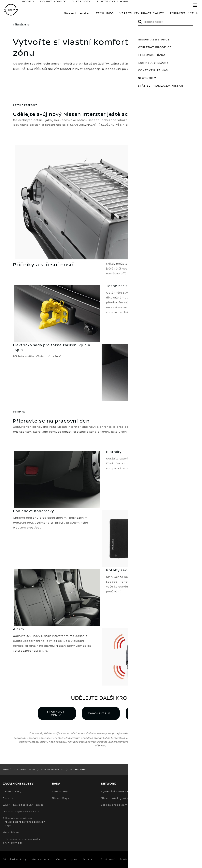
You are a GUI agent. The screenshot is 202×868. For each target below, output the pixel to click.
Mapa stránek (41, 859)
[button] (195, 5)
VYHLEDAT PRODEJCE (144, 713)
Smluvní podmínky (160, 859)
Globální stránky (15, 859)
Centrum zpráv (67, 859)
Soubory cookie (131, 859)
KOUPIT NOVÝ (49, 3)
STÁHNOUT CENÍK (56, 713)
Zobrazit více (182, 13)
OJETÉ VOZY (79, 3)
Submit (176, 22)
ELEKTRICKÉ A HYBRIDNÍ (114, 3)
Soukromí (108, 859)
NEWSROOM (184, 78)
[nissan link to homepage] (11, 10)
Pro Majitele (154, 3)
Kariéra (88, 859)
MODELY (26, 3)
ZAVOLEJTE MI (100, 713)
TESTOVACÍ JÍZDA (188, 55)
